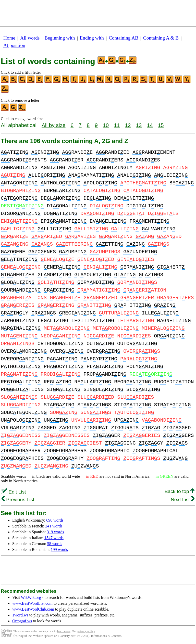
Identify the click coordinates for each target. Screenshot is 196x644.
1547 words (54, 538)
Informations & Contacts (106, 636)
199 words (59, 550)
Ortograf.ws (22, 621)
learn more (64, 631)
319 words (56, 532)
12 (128, 125)
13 (139, 125)
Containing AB (124, 38)
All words (30, 38)
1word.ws (20, 615)
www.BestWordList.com (32, 603)
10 (106, 125)
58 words (54, 544)
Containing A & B (161, 38)
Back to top (180, 491)
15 (161, 125)
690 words (55, 520)
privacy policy (86, 631)
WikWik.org (31, 597)
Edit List (14, 492)
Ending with (92, 38)
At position (14, 45)
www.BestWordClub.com (33, 609)
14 (150, 125)
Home (9, 38)
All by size (54, 125)
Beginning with (60, 38)
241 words (54, 526)
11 (117, 125)
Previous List (18, 500)
